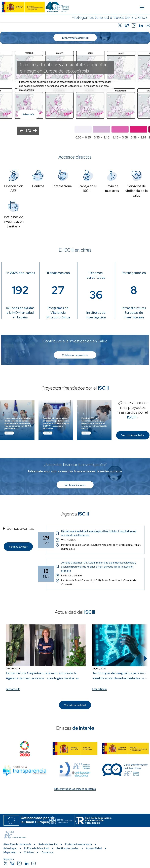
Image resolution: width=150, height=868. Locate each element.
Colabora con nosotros (75, 355)
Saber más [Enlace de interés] (28, 114)
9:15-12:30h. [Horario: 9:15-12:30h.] (66, 540)
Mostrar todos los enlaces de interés (75, 789)
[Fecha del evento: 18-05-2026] (46, 574)
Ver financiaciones (75, 485)
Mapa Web (10, 852)
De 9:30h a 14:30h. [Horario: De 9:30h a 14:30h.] (69, 575)
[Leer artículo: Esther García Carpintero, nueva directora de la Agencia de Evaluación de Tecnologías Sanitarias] (46, 658)
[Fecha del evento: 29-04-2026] (46, 540)
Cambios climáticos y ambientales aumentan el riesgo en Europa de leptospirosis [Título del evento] (64, 68)
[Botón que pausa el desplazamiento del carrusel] (131, 137)
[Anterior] (21, 131)
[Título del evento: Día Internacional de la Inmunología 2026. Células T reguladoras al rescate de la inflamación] (99, 533)
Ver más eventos (18, 546)
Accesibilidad (94, 848)
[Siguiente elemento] (145, 659)
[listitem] (75, 95)
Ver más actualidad (75, 705)
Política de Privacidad (36, 848)
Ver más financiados (133, 435)
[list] (75, 95)
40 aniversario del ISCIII (75, 38)
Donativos (47, 852)
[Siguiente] (35, 131)
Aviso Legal (10, 848)
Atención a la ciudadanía (17, 844)
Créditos (29, 852)
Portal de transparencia (78, 844)
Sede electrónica (48, 844)
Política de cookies (67, 848)
